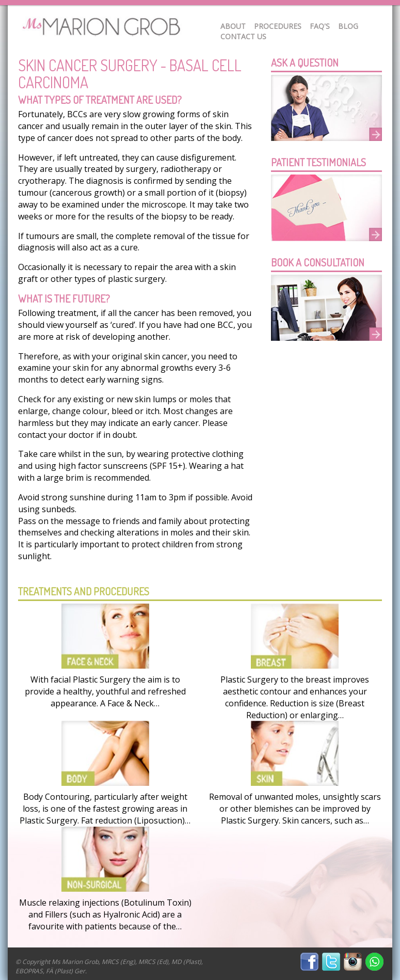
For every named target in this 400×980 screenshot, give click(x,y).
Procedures (278, 26)
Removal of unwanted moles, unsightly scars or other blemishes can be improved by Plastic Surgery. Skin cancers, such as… (295, 809)
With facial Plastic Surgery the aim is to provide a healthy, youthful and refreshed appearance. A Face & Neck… (105, 691)
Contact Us (243, 36)
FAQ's (320, 26)
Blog (348, 26)
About (233, 26)
